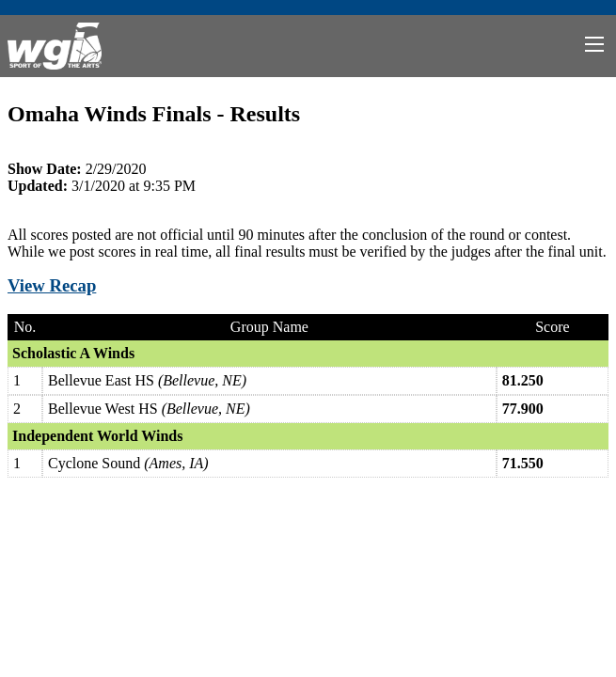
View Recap (52, 285)
